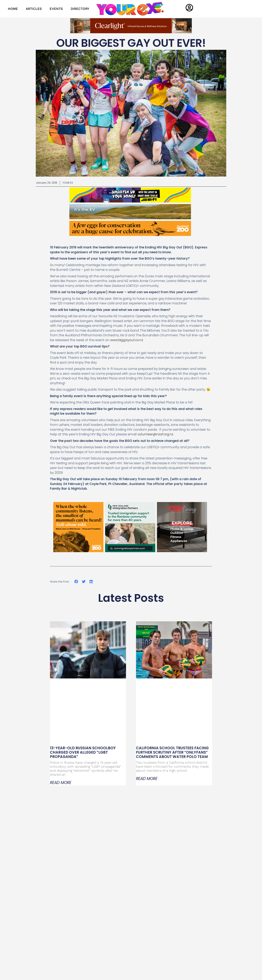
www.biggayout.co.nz (127, 340)
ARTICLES (34, 9)
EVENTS (56, 9)
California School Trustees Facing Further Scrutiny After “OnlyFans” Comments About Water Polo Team (172, 752)
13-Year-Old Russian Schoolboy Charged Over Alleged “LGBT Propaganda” (83, 752)
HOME (13, 9)
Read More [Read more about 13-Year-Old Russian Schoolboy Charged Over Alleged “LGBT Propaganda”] (61, 783)
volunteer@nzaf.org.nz (155, 434)
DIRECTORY (80, 9)
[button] (76, 582)
